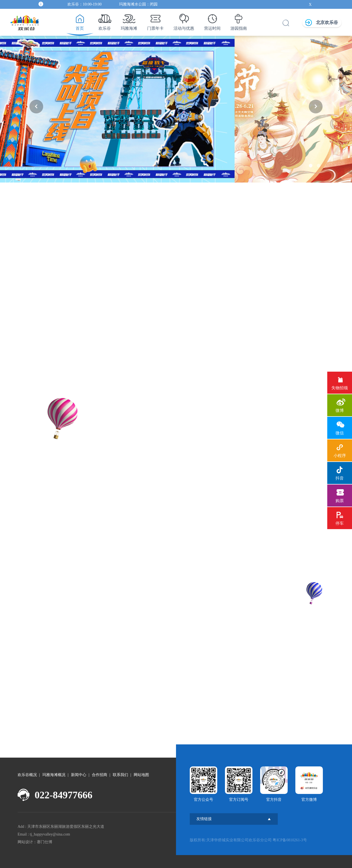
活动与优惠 (184, 21)
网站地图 (141, 775)
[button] (36, 107)
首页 (80, 21)
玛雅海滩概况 (54, 775)
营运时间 (212, 21)
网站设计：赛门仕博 (35, 842)
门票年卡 (155, 21)
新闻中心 (79, 775)
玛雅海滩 (129, 21)
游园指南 (239, 21)
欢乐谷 (105, 21)
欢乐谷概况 (27, 775)
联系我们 (120, 775)
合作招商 (100, 775)
